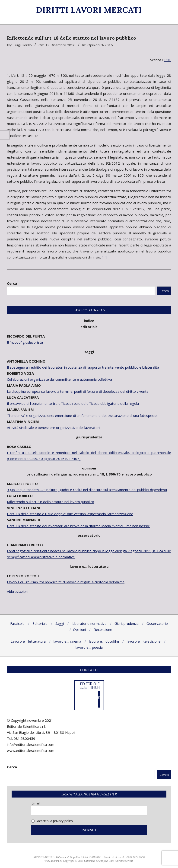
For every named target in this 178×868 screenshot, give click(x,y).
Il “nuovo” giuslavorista (25, 342)
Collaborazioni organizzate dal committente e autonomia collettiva (59, 379)
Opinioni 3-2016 (100, 45)
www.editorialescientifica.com (31, 750)
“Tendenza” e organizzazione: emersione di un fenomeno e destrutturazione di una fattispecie (82, 415)
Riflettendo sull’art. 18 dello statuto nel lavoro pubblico (51, 502)
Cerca (12, 283)
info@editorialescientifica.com (31, 744)
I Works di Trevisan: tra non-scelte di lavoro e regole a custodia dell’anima (66, 582)
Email (36, 803)
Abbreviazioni (18, 591)
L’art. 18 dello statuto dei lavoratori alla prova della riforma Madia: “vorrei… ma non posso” (79, 526)
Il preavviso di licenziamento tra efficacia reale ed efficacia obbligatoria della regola (73, 403)
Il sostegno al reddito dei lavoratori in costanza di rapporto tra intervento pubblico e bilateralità (83, 367)
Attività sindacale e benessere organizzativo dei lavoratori (53, 428)
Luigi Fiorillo (23, 45)
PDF (168, 60)
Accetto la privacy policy (52, 821)
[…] (104, 257)
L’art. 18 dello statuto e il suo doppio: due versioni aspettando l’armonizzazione (70, 514)
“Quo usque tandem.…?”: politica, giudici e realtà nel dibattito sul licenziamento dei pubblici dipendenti (87, 490)
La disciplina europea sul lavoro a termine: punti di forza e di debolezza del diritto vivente (78, 391)
